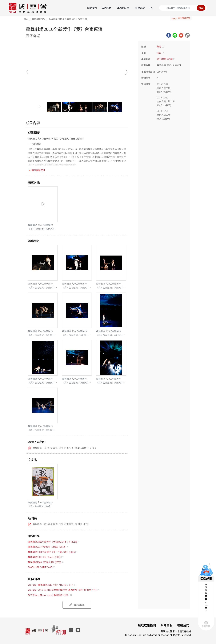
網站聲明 (167, 625)
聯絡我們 (183, 625)
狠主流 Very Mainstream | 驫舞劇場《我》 (49, 595)
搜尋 (201, 8)
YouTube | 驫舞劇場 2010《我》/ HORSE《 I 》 (51, 585)
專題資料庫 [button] (123, 8)
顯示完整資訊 (38, 170)
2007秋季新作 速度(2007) (40, 567)
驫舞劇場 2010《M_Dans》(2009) (44, 557)
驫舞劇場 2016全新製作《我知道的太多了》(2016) (52, 542)
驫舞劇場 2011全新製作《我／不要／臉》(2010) (51, 552)
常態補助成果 (39, 19)
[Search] (183, 8)
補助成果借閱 (147, 625)
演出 (159, 53)
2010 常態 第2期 (165, 59)
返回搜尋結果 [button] (184, 18)
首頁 (26, 19)
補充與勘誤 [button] (79, 605)
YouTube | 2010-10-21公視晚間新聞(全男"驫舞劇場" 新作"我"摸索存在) (62, 590)
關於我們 (92, 8)
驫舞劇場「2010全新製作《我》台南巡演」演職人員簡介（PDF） (65, 448)
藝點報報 (140, 8)
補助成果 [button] (106, 8)
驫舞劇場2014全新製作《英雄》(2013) (47, 547)
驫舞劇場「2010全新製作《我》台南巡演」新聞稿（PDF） (62, 524)
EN (151, 8)
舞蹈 (159, 46)
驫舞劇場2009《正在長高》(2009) (44, 562)
